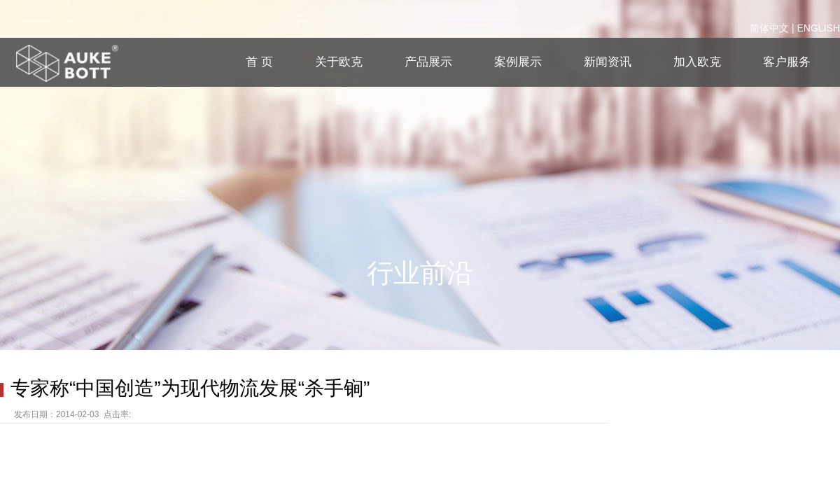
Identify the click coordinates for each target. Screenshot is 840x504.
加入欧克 (697, 62)
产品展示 (428, 62)
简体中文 (769, 28)
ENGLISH (819, 28)
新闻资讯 (608, 62)
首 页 (259, 62)
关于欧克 (339, 62)
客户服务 (787, 62)
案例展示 (518, 62)
